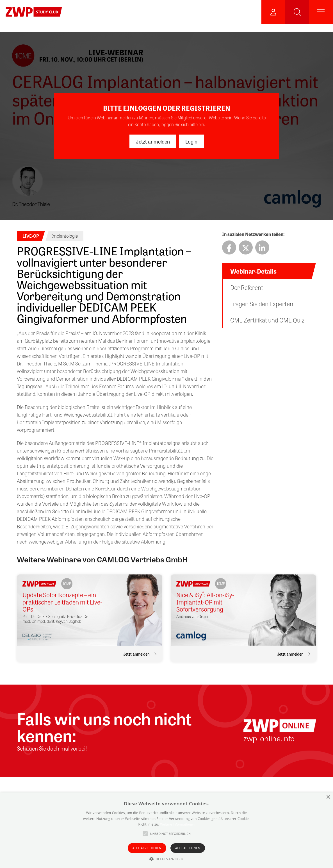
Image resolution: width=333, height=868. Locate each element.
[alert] (166, 830)
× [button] (328, 797)
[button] (167, 859)
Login (191, 141)
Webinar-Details (253, 271)
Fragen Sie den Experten (262, 304)
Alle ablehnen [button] (188, 848)
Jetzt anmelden (153, 141)
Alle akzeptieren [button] (147, 848)
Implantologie (65, 236)
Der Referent (247, 287)
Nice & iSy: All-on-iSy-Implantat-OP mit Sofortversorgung (205, 602)
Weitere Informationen (177, 824)
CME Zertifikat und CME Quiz (267, 320)
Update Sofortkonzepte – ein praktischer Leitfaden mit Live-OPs (62, 602)
